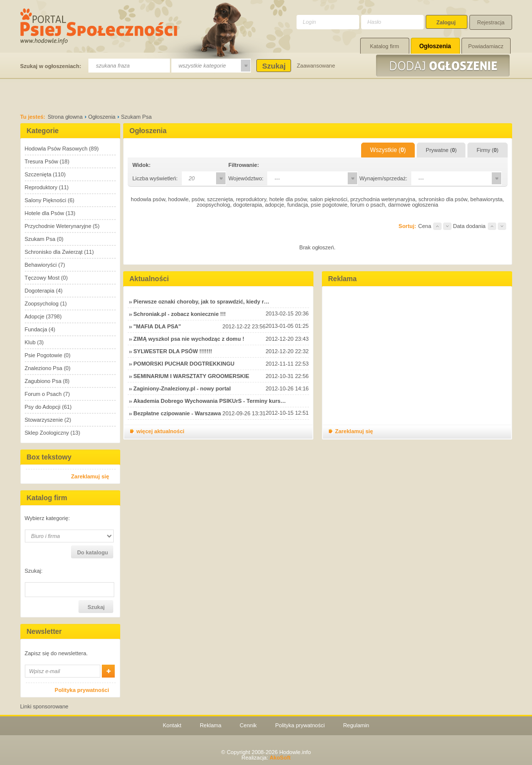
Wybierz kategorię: (47, 518)
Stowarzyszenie (44, 420)
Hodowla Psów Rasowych (56, 149)
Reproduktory (41, 187)
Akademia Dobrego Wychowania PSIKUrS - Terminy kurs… (210, 401)
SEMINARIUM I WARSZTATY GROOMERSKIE (191, 376)
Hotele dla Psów (45, 213)
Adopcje (35, 316)
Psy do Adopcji (43, 407)
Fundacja (36, 329)
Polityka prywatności (82, 690)
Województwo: (246, 178)
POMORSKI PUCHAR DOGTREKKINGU (184, 364)
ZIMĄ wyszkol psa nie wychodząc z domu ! (189, 339)
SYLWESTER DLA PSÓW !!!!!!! (173, 351)
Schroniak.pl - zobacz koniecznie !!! (180, 314)
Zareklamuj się (90, 476)
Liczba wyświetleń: (155, 178)
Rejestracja (491, 22)
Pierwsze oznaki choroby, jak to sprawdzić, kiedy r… (202, 302)
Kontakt (172, 725)
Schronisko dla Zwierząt (54, 252)
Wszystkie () (388, 150)
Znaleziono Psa (44, 368)
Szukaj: (34, 571)
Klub (30, 342)
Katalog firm (385, 46)
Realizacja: (266, 758)
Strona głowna (65, 117)
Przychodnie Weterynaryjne (58, 226)
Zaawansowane (316, 66)
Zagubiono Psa (43, 381)
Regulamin (356, 725)
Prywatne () (441, 150)
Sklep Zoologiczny (47, 433)
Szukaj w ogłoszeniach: (51, 66)
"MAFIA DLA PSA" (157, 326)
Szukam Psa (40, 239)
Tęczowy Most (42, 278)
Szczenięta (38, 174)
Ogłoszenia (435, 46)
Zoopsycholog (42, 304)
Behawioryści (41, 265)
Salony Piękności (46, 200)
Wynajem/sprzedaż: (384, 178)
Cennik (248, 725)
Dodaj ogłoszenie (444, 66)
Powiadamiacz (486, 46)
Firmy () (487, 150)
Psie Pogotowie (44, 355)
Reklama (210, 725)
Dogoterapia (40, 291)
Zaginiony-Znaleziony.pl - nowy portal (182, 388)
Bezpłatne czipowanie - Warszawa (177, 413)
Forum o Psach (43, 394)
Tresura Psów (41, 161)
